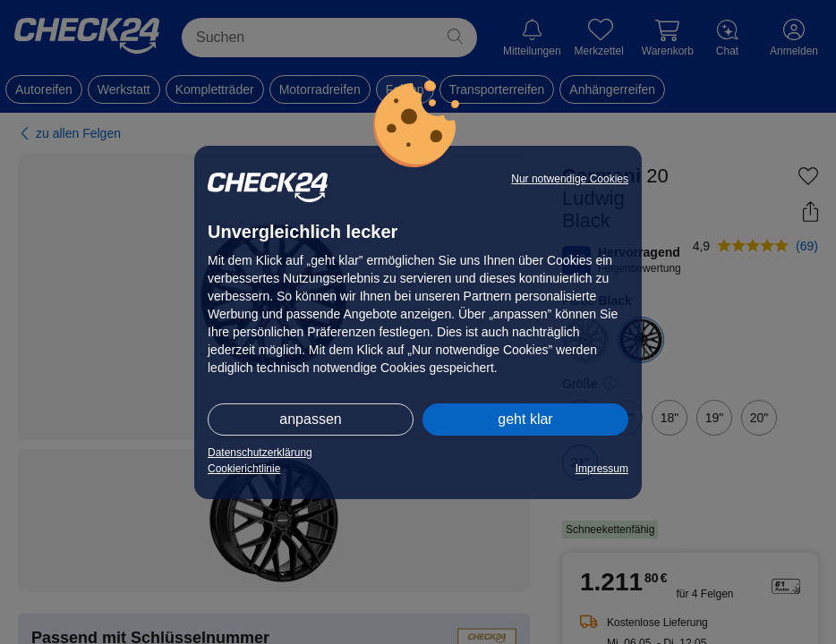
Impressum (602, 469)
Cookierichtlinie (244, 469)
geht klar (525, 419)
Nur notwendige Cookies (570, 179)
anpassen (310, 419)
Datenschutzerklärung (260, 453)
